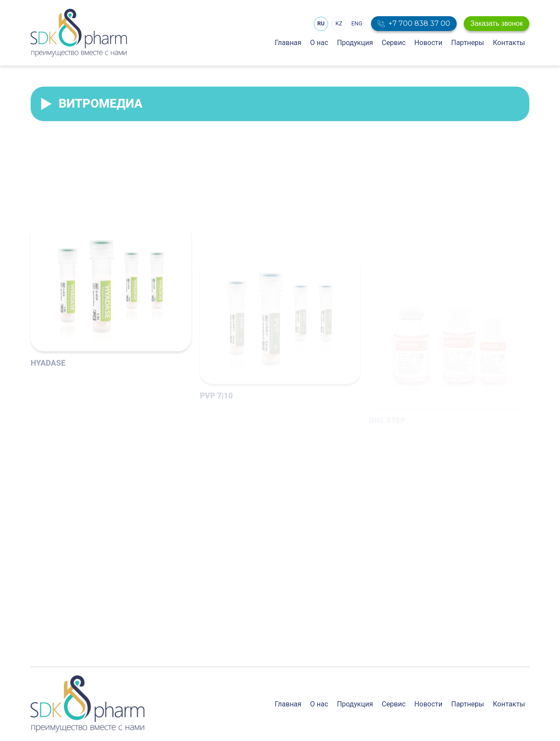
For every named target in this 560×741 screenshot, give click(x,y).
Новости (428, 43)
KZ (339, 23)
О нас (319, 43)
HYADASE (48, 418)
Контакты (509, 43)
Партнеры (467, 43)
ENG (357, 23)
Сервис (394, 43)
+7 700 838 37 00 (419, 23)
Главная (288, 43)
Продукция (355, 43)
